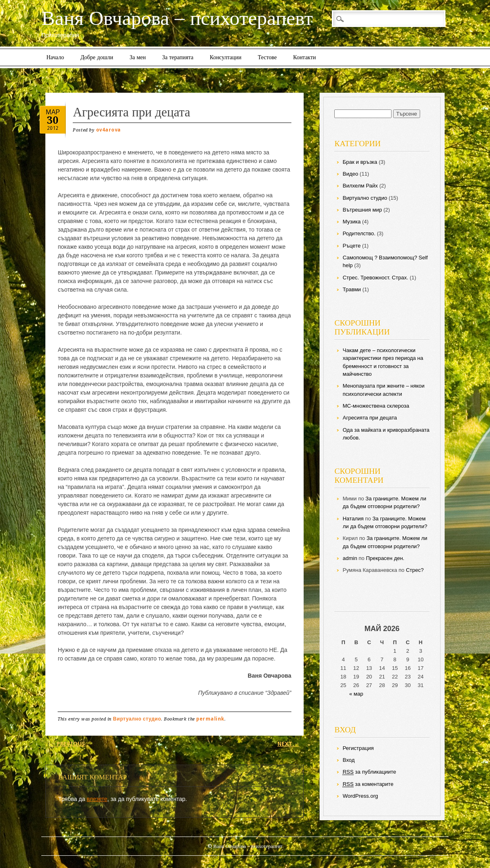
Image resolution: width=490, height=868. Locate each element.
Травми (352, 289)
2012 (53, 128)
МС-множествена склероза (376, 406)
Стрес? (415, 570)
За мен (138, 57)
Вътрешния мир (362, 210)
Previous (67, 744)
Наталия (353, 519)
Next (289, 744)
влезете (97, 799)
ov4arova (109, 130)
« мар (356, 694)
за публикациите (369, 772)
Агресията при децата (370, 418)
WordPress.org (360, 796)
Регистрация (358, 748)
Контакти (304, 57)
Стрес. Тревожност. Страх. (375, 278)
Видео (350, 174)
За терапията (178, 57)
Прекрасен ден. (385, 558)
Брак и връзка (360, 162)
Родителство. (359, 233)
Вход (348, 760)
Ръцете (351, 246)
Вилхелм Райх (360, 186)
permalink (210, 719)
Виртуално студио (137, 719)
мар (53, 112)
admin (350, 558)
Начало (55, 57)
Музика (351, 222)
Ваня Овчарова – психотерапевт (177, 18)
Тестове (267, 57)
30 (53, 120)
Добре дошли (97, 57)
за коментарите (368, 784)
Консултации (226, 57)
